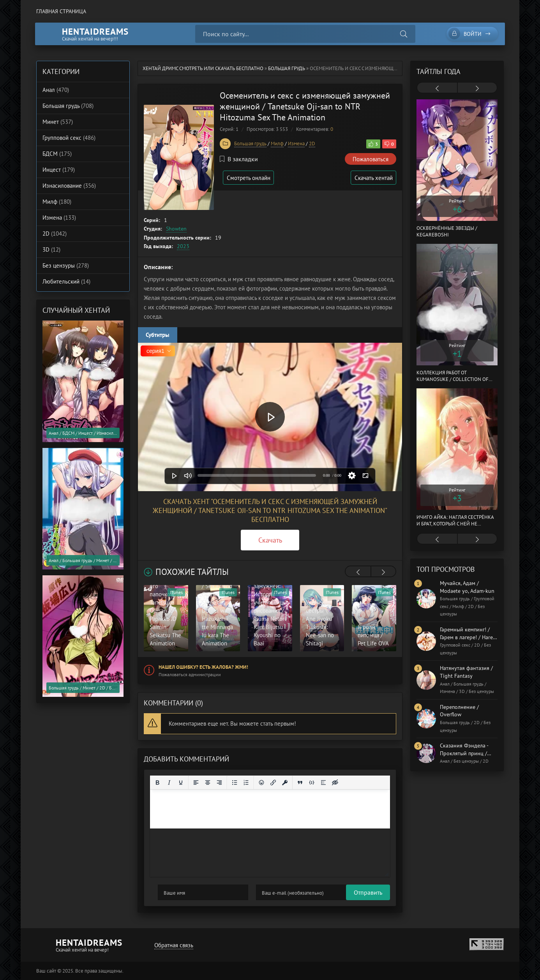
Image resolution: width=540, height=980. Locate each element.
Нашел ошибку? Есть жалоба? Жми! (203, 667)
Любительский (66, 281)
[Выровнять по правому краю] (219, 783)
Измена (296, 144)
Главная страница (61, 11)
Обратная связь (173, 945)
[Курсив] (169, 783)
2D (312, 144)
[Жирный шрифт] (157, 783)
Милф (277, 144)
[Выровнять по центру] (208, 783)
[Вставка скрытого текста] (335, 783)
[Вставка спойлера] (323, 783)
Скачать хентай (373, 178)
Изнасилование (69, 186)
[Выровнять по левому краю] (196, 783)
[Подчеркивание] (181, 783)
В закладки (239, 159)
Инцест (59, 170)
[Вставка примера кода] (312, 783)
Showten (176, 229)
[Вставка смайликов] (261, 783)
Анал (56, 90)
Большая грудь (287, 68)
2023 (183, 246)
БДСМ (57, 154)
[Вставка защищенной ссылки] (285, 783)
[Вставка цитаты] (300, 783)
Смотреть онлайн (250, 178)
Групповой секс (69, 138)
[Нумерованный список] (246, 783)
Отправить (172, 892)
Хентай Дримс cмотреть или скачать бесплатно (203, 68)
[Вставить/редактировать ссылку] (273, 783)
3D (51, 249)
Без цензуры (66, 265)
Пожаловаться (371, 159)
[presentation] (358, 572)
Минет (58, 122)
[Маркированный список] (235, 783)
